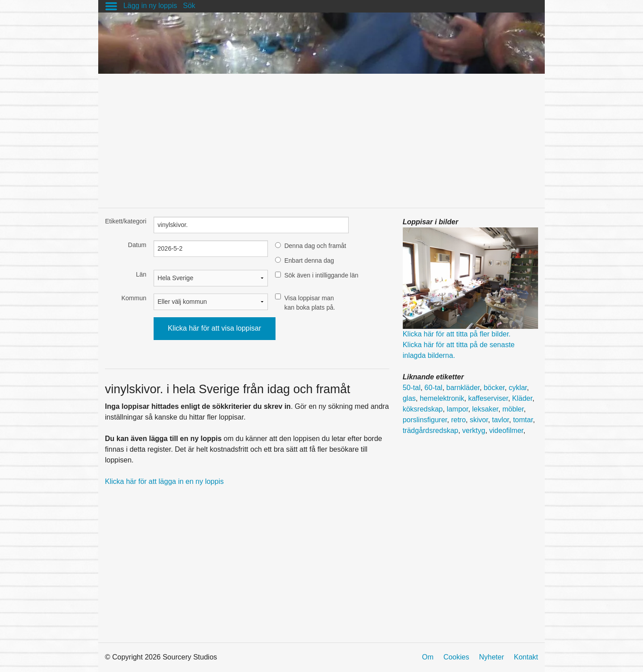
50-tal (412, 388)
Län (141, 274)
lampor (457, 409)
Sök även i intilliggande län (321, 275)
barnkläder (463, 388)
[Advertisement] (321, 136)
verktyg (474, 430)
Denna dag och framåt (315, 246)
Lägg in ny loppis (150, 6)
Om (428, 657)
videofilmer (506, 430)
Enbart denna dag (309, 260)
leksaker (485, 409)
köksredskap (423, 409)
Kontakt (526, 657)
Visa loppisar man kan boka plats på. (310, 303)
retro (458, 420)
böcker (494, 388)
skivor (479, 420)
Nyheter (492, 657)
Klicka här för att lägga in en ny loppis (164, 481)
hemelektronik (442, 398)
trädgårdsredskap (431, 430)
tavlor (501, 420)
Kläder (522, 398)
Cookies (456, 657)
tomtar (523, 420)
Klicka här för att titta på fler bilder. (457, 334)
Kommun (134, 298)
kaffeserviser (488, 398)
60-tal (434, 388)
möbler (513, 409)
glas (409, 398)
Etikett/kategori (126, 221)
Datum (137, 245)
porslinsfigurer (425, 420)
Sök (189, 6)
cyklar (518, 388)
